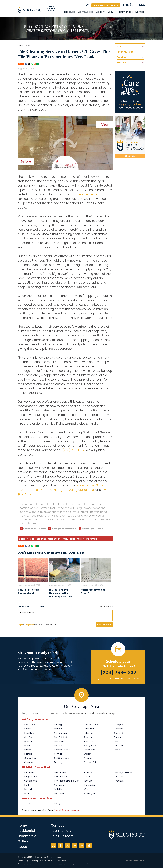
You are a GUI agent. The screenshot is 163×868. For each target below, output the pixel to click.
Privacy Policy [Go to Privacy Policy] (38, 861)
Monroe (58, 729)
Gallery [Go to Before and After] (100, 12)
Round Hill (89, 741)
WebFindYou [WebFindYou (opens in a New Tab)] (140, 860)
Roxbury (88, 772)
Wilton (117, 750)
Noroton (58, 745)
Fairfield (28, 754)
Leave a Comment (31, 607)
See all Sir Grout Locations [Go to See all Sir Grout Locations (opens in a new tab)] (67, 810)
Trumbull (118, 737)
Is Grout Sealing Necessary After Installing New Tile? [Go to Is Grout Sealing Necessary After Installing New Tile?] (61, 593)
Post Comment (104, 625)
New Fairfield (61, 737)
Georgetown (31, 758)
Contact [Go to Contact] (140, 12)
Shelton (87, 754)
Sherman (88, 758)
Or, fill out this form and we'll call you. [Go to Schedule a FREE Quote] (118, 679)
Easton (28, 750)
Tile (34, 539)
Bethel (27, 729)
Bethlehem (30, 772)
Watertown (119, 777)
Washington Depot (123, 772)
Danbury (29, 741)
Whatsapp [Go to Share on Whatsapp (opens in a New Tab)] (32, 64)
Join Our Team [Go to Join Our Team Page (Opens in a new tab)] (62, 836)
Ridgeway (89, 733)
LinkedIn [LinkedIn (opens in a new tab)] (82, 845)
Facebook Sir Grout (35, 529)
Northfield (59, 785)
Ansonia (28, 803)
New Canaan (61, 733)
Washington (90, 793)
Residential (76, 539)
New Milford (60, 772)
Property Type (125, 52)
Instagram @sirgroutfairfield (74, 490)
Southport (119, 725)
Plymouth (59, 793)
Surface (121, 62)
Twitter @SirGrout (93, 529)
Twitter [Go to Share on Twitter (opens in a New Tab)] (29, 64)
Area (120, 46)
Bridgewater (31, 777)
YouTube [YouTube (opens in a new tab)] (75, 845)
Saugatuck (89, 750)
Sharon (87, 777)
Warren (87, 789)
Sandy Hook (90, 745)
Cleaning (42, 539)
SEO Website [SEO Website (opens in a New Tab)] (127, 860)
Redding (58, 762)
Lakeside (29, 789)
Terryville (88, 781)
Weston (117, 741)
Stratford (118, 733)
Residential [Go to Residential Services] (69, 12)
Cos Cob (29, 737)
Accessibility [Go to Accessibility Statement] (23, 861)
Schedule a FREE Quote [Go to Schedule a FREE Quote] (106, 5)
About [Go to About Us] (111, 12)
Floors (86, 539)
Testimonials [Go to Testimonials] (125, 12)
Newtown (59, 741)
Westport (118, 745)
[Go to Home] (38, 10)
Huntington (60, 725)
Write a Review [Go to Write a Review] (87, 5)
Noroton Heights (62, 750)
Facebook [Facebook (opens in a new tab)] (61, 845)
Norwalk (58, 754)
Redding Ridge (91, 725)
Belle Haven (30, 725)
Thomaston (90, 785)
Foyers (93, 539)
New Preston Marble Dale (67, 781)
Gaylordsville (31, 781)
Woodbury (119, 781)
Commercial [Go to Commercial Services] (86, 12)
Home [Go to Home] (21, 45)
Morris (27, 793)
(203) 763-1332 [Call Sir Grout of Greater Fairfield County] (134, 5)
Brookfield (29, 733)
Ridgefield (89, 729)
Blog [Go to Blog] (28, 45)
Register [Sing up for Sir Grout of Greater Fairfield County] (30, 625)
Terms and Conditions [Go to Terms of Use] (57, 861)
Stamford (118, 729)
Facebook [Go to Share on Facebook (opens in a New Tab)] (26, 64)
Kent (27, 785)
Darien (28, 745)
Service (121, 57)
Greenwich (30, 762)
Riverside (88, 737)
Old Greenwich (61, 758)
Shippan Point (91, 762)
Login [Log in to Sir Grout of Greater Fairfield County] (20, 625)
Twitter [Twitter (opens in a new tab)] (68, 845)
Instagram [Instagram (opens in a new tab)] (53, 845)
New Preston (60, 777)
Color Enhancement (58, 539)
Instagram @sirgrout (64, 529)
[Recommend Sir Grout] (130, 137)
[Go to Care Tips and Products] (130, 92)
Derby (57, 803)
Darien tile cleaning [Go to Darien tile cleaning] (87, 194)
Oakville (58, 789)
